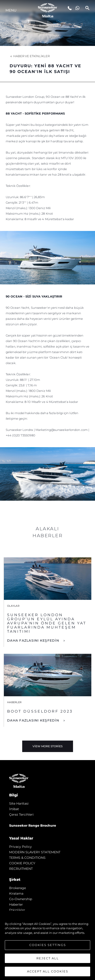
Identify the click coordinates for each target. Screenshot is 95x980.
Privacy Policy (20, 847)
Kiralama (16, 893)
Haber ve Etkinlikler (30, 56)
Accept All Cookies (48, 971)
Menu (11, 10)
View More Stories (47, 746)
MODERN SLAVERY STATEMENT (35, 852)
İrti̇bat (14, 809)
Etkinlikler (17, 910)
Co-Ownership (21, 899)
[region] (47, 945)
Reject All (48, 958)
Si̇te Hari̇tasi (19, 803)
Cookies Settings (48, 945)
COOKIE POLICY (22, 863)
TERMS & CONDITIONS (27, 858)
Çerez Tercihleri (21, 814)
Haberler (16, 904)
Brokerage (18, 888)
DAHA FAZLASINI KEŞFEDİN (34, 640)
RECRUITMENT (21, 869)
